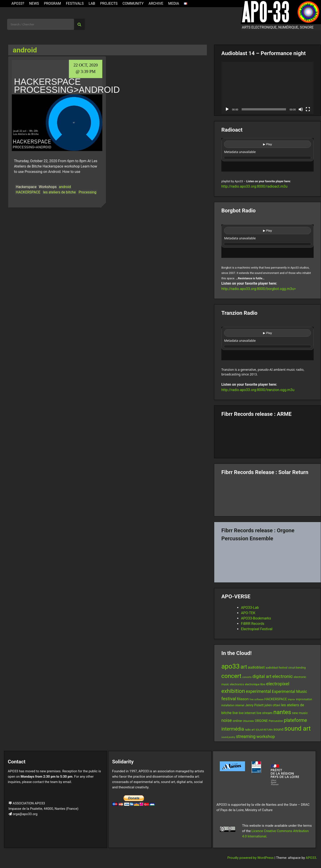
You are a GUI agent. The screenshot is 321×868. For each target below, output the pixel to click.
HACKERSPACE (28, 192)
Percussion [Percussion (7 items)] (276, 721)
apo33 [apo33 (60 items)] (230, 666)
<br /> (267, 155)
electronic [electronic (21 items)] (283, 676)
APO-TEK (248, 613)
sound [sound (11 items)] (279, 729)
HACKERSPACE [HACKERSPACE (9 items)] (276, 699)
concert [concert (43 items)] (231, 676)
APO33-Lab (250, 608)
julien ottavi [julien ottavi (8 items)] (272, 705)
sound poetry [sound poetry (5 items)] (228, 737)
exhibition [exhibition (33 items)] (233, 691)
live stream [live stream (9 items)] (265, 713)
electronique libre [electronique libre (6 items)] (255, 684)
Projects (109, 3)
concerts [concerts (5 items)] (247, 677)
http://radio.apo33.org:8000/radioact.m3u (254, 186)
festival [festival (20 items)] (229, 699)
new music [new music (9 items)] (300, 713)
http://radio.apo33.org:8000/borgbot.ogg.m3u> (259, 289)
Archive (156, 3)
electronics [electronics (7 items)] (237, 684)
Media (174, 3)
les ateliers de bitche (59, 192)
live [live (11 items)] (235, 713)
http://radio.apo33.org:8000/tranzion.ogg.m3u (258, 390)
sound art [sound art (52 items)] (297, 728)
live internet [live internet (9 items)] (247, 713)
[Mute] (301, 109)
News (34, 3)
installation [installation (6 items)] (228, 705)
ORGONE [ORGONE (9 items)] (261, 721)
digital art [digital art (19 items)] (262, 676)
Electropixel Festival (257, 629)
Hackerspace (26, 187)
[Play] (227, 109)
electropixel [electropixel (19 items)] (278, 684)
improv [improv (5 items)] (291, 699)
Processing (88, 192)
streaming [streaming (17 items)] (246, 736)
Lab (92, 3)
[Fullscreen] (308, 109)
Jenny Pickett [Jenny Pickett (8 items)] (254, 705)
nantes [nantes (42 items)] (282, 712)
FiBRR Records (253, 624)
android (65, 187)
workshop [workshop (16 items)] (266, 736)
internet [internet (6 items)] (240, 705)
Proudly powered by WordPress (251, 858)
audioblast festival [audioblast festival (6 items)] (277, 668)
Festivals (75, 3)
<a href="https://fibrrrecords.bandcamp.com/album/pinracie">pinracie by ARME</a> (267, 436)
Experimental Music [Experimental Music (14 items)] (289, 691)
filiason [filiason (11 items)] (243, 699)
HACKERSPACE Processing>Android (67, 86)
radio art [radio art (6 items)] (250, 730)
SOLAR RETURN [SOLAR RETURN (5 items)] (264, 730)
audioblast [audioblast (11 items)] (256, 667)
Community (133, 3)
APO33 (311, 858)
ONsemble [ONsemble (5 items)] (249, 721)
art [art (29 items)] (244, 667)
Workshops (48, 187)
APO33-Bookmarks (256, 618)
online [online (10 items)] (237, 721)
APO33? (18, 3)
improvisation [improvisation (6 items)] (304, 699)
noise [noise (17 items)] (227, 720)
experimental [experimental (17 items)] (258, 691)
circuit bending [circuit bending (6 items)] (297, 668)
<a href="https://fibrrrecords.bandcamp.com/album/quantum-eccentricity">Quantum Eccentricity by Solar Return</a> (267, 494)
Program (52, 3)
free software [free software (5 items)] (256, 699)
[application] (267, 88)
